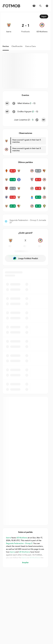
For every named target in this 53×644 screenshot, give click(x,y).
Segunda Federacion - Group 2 (19, 543)
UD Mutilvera (22, 537)
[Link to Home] (11, 6)
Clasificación (17, 46)
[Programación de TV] (34, 6)
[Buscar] (40, 6)
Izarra (8, 537)
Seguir (44, 16)
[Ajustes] (47, 6)
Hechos (6, 46)
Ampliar (25, 562)
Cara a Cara (30, 46)
